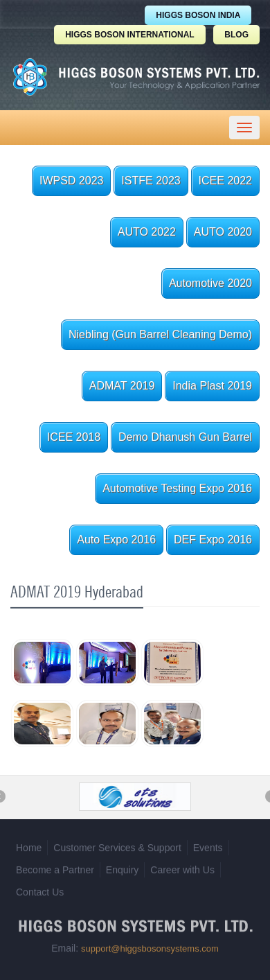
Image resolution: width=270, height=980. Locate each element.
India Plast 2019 (212, 386)
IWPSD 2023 (71, 181)
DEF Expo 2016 (213, 540)
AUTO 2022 (147, 232)
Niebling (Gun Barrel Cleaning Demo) (160, 334)
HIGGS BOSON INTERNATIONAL (129, 35)
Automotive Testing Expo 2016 (177, 488)
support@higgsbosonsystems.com (150, 946)
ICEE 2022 (225, 181)
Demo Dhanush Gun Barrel (185, 437)
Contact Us (40, 890)
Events (208, 846)
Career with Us (182, 868)
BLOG (236, 35)
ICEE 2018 (74, 437)
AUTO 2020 (223, 232)
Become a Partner (55, 868)
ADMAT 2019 (122, 386)
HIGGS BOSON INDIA (198, 15)
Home (29, 846)
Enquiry (122, 868)
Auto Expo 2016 (116, 540)
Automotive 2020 (210, 283)
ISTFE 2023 (151, 181)
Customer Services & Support (117, 846)
